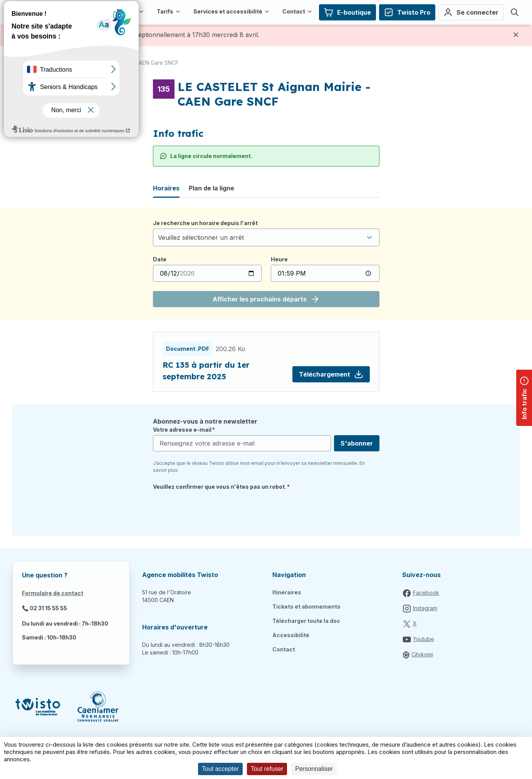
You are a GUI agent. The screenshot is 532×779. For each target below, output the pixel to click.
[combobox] (266, 237)
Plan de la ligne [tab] (211, 188)
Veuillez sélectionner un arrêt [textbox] (201, 237)
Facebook (426, 593)
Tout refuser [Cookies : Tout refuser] (267, 769)
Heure (279, 259)
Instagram (425, 608)
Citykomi (422, 654)
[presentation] (211, 509)
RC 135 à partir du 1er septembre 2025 (206, 371)
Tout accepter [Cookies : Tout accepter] (220, 769)
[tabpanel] (266, 263)
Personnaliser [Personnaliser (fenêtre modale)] (314, 769)
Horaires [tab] (166, 188)
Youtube (424, 639)
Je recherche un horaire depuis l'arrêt (205, 223)
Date (160, 259)
